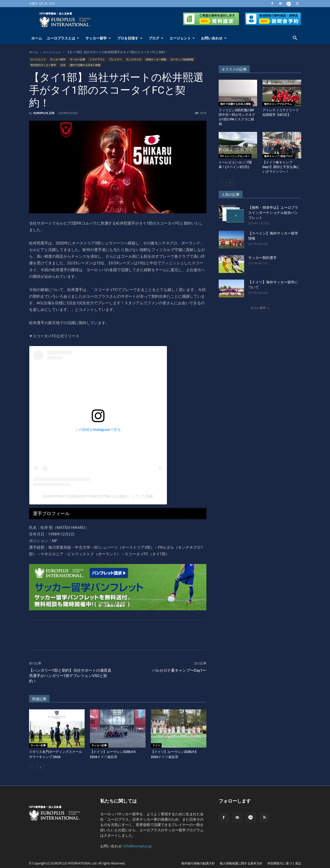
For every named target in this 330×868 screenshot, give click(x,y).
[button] (295, 39)
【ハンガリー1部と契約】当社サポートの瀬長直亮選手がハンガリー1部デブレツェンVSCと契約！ (70, 676)
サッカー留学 (98, 38)
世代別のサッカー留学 (43, 65)
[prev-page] (32, 767)
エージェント (182, 38)
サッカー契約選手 (262, 258)
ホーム (37, 38)
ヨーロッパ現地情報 (182, 59)
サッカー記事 (77, 59)
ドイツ (156, 745)
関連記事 (39, 699)
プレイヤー (115, 59)
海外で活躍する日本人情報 (85, 65)
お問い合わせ (214, 38)
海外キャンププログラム (278, 104)
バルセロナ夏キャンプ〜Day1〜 (179, 670)
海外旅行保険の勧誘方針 (198, 863)
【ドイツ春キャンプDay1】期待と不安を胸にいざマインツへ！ (281, 167)
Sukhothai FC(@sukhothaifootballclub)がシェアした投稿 (98, 496)
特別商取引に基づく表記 (284, 863)
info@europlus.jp (138, 846)
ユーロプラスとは (63, 38)
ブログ (156, 38)
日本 (63, 65)
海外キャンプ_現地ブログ (279, 156)
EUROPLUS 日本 (44, 113)
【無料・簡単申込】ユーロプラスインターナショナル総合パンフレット (273, 213)
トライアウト (97, 59)
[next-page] (40, 767)
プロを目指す (130, 38)
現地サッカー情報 (156, 59)
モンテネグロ (134, 59)
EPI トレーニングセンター (235, 156)
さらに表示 (260, 308)
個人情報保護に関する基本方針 (241, 863)
